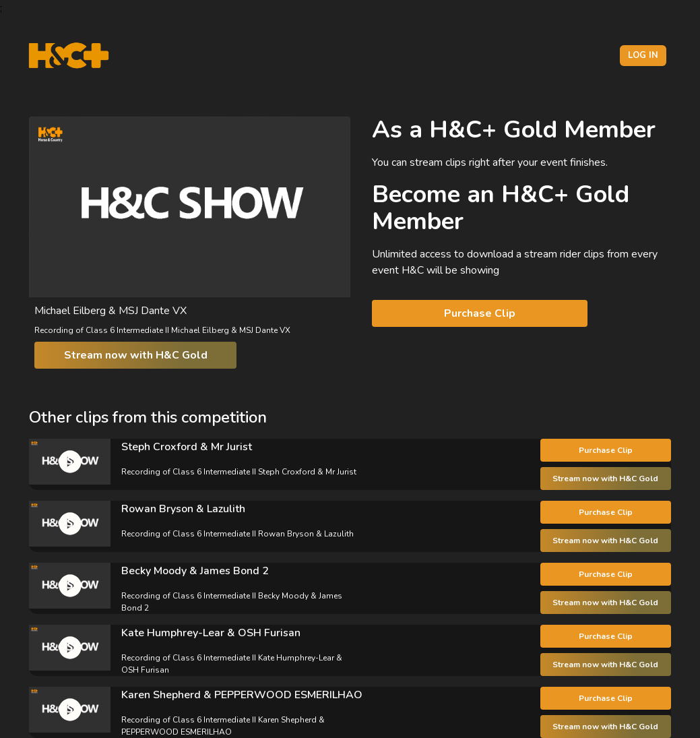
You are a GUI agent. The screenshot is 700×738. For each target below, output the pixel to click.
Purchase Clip (480, 313)
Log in (643, 55)
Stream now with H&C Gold (136, 355)
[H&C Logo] (68, 56)
